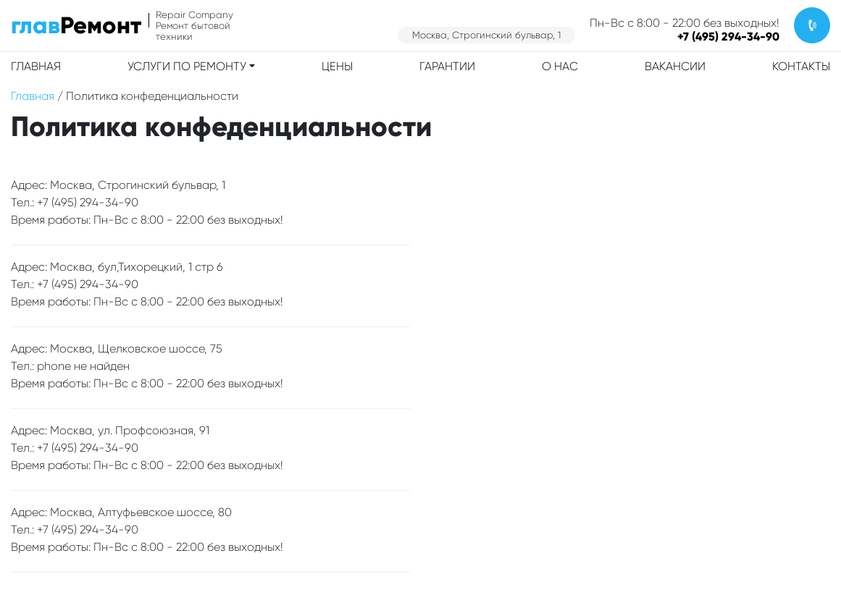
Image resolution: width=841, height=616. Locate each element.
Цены (337, 66)
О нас (560, 66)
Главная (36, 66)
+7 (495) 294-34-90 (728, 37)
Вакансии (675, 66)
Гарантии (447, 66)
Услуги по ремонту (187, 66)
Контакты (801, 66)
